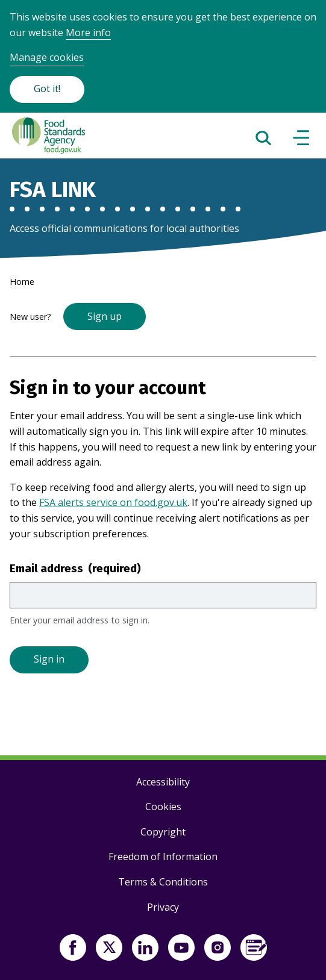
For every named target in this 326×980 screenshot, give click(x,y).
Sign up (105, 316)
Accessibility (163, 782)
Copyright (163, 832)
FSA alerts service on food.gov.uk (113, 502)
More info (88, 33)
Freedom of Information (163, 857)
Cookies (163, 807)
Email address (75, 568)
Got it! (47, 89)
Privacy (163, 907)
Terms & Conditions (163, 882)
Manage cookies (47, 57)
